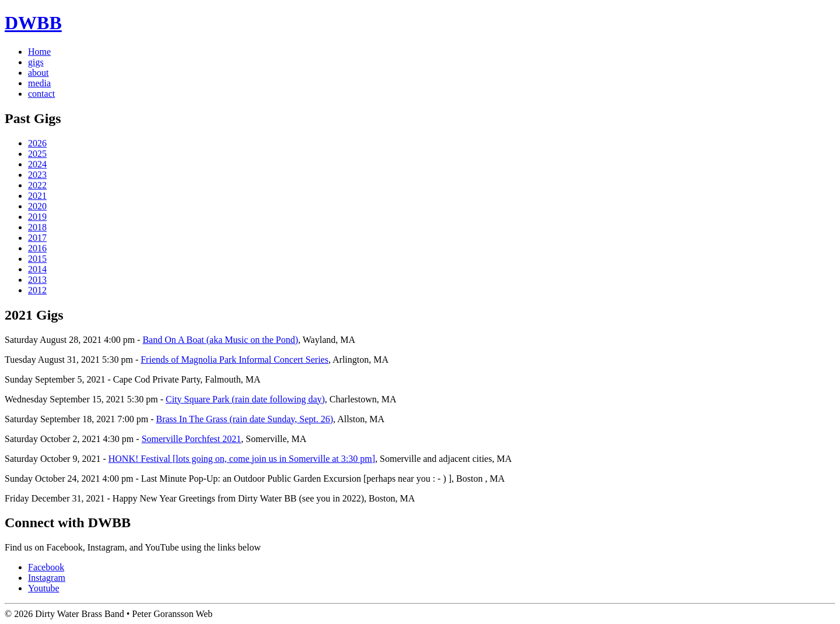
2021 (37, 196)
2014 (37, 269)
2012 (37, 290)
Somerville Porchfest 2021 (192, 439)
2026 (37, 143)
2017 (37, 238)
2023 (37, 175)
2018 (37, 227)
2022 (37, 185)
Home (39, 52)
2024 (37, 164)
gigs (36, 62)
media (39, 83)
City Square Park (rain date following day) (245, 399)
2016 (37, 248)
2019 (37, 217)
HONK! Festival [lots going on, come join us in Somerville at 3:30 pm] (242, 459)
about (38, 73)
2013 (37, 280)
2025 (37, 154)
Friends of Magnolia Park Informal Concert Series (235, 360)
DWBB (33, 23)
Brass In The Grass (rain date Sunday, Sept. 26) (245, 419)
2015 (37, 259)
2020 (37, 206)
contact (41, 94)
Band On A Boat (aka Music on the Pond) (220, 340)
